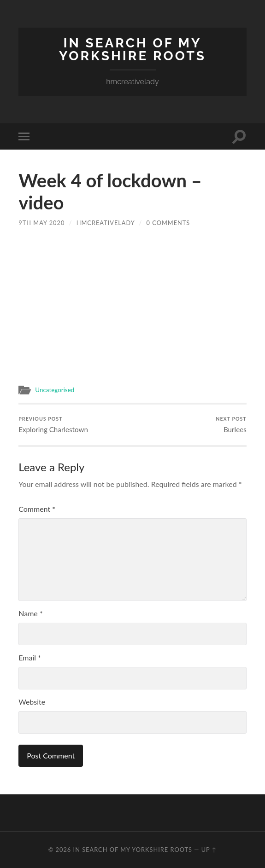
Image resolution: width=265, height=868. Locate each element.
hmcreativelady (106, 223)
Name (30, 613)
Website (32, 702)
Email (30, 657)
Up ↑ (209, 850)
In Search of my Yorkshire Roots (132, 49)
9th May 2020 (41, 223)
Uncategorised (55, 390)
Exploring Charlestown (53, 425)
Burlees (231, 425)
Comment (37, 509)
